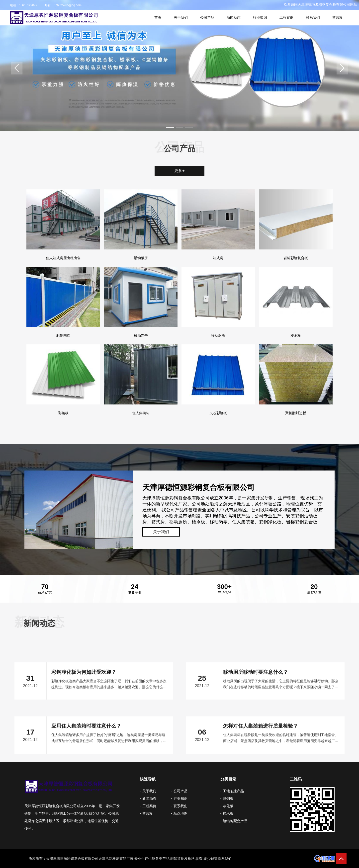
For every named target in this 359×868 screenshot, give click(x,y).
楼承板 (228, 813)
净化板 (228, 806)
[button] (17, 68)
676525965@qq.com (68, 5)
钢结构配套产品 (235, 821)
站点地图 (180, 813)
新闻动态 (234, 17)
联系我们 (313, 17)
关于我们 (181, 17)
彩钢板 (228, 798)
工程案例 (286, 17)
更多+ (179, 171)
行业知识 (260, 17)
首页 (158, 17)
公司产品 (207, 17)
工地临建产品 (233, 791)
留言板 (338, 17)
